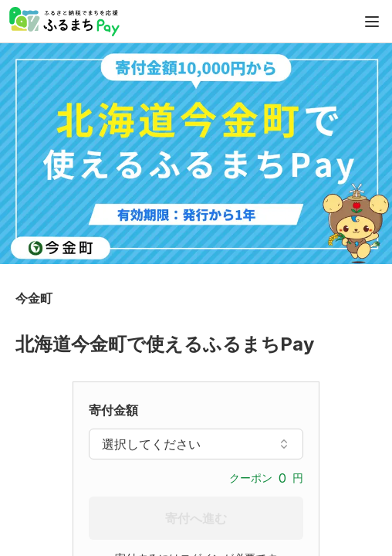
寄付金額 (113, 410)
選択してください (196, 444)
